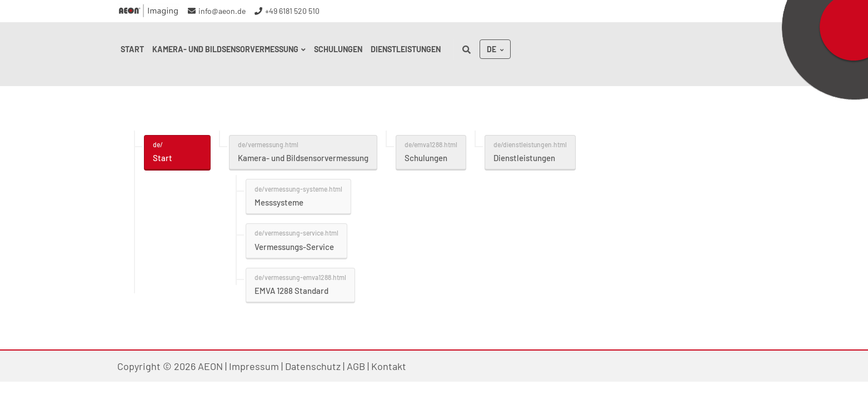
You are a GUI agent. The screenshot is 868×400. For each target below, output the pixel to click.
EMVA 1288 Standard (291, 291)
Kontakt (389, 366)
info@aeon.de (222, 11)
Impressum (254, 366)
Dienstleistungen (524, 158)
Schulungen (426, 158)
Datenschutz (313, 366)
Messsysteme (279, 202)
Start (163, 158)
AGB (356, 366)
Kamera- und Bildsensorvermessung (303, 158)
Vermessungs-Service (294, 247)
